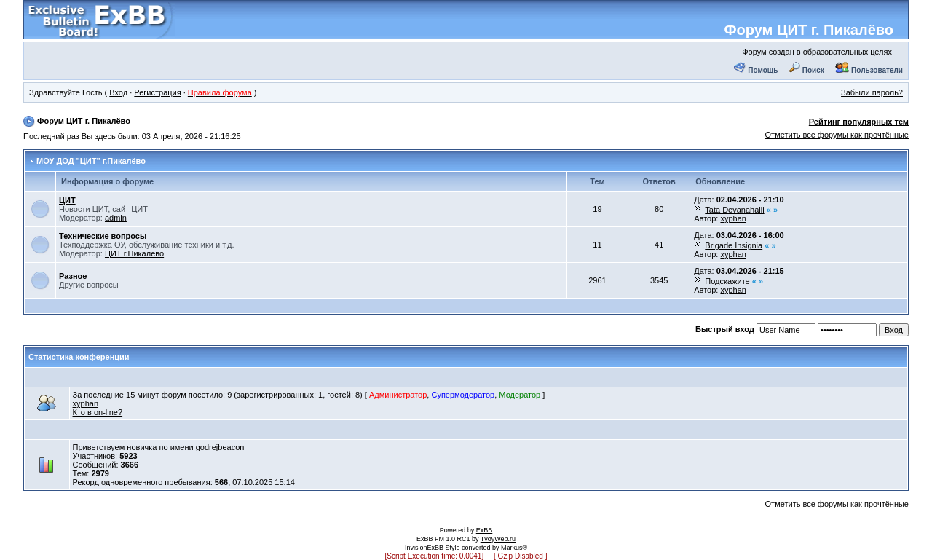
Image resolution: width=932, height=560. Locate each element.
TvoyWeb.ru (498, 539)
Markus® (514, 548)
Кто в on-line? (98, 412)
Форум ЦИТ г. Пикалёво (809, 30)
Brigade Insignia (734, 245)
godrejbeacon (220, 447)
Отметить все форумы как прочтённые (837, 135)
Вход (118, 92)
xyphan (733, 218)
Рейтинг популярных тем (859, 122)
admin (116, 218)
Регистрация (157, 92)
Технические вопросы (103, 236)
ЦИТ (67, 200)
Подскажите (727, 281)
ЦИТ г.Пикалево (134, 253)
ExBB (485, 530)
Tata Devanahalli (734, 210)
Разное (73, 276)
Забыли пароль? (872, 92)
